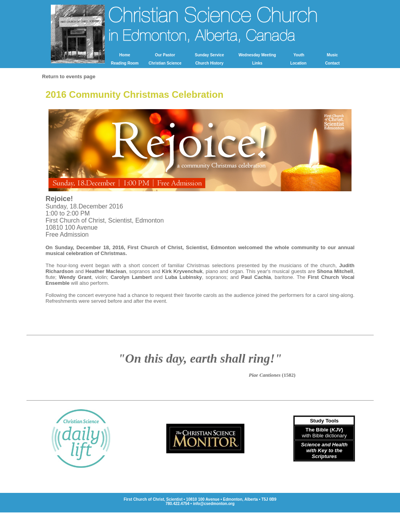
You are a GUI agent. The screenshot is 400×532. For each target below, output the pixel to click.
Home (125, 55)
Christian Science (165, 63)
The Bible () (324, 430)
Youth (299, 55)
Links (257, 63)
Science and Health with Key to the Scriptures (324, 450)
